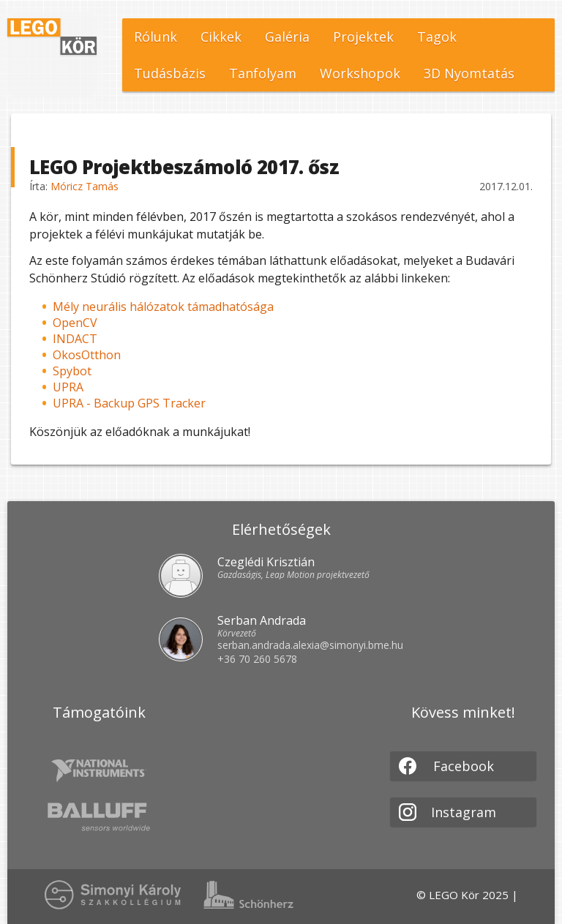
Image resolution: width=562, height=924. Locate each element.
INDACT (75, 339)
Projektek (363, 37)
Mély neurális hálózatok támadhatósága (163, 307)
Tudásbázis (170, 73)
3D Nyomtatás (469, 73)
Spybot (72, 371)
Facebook (446, 766)
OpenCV (75, 323)
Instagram (447, 812)
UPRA (68, 387)
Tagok (437, 37)
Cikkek (221, 37)
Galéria (287, 37)
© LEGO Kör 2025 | (467, 895)
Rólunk (156, 37)
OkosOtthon (87, 355)
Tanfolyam (263, 73)
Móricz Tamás (85, 186)
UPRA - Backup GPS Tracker (129, 403)
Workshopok (360, 73)
